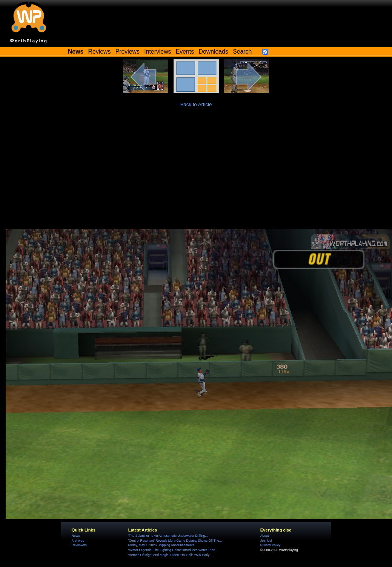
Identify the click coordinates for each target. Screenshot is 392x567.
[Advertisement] (196, 172)
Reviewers (79, 545)
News (76, 536)
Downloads (214, 52)
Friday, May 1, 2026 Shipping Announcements (161, 545)
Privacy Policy (270, 545)
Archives (78, 541)
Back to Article (196, 104)
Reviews (100, 52)
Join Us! (266, 541)
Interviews (158, 52)
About (264, 536)
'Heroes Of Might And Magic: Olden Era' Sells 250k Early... (170, 555)
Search (242, 52)
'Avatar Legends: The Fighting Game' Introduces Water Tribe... (173, 550)
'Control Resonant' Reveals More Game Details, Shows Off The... (175, 541)
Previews (128, 52)
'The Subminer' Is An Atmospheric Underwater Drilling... (168, 536)
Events (185, 52)
